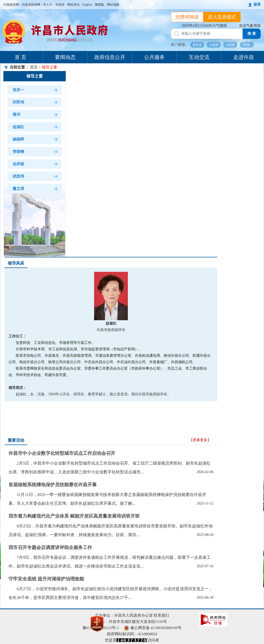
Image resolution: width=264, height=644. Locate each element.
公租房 (214, 45)
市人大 (48, 5)
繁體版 (100, 5)
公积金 (230, 45)
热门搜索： (180, 45)
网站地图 (113, 5)
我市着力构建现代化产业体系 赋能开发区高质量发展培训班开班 (74, 516)
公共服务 (154, 57)
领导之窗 (35, 76)
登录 (257, 5)
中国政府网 (11, 5)
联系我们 (161, 615)
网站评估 (73, 5)
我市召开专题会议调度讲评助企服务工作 (50, 547)
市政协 (60, 5)
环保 (247, 45)
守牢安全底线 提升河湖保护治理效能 (46, 579)
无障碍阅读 (187, 17)
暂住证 (197, 45)
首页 (34, 67)
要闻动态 (65, 57)
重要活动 (16, 440)
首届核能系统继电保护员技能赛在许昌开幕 (53, 485)
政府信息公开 (110, 57)
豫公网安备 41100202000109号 (153, 628)
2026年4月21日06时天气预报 (204, 26)
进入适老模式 (222, 17)
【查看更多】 (200, 440)
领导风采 (16, 263)
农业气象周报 (250, 26)
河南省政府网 (31, 5)
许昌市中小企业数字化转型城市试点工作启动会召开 (62, 453)
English (87, 5)
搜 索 (252, 34)
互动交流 (199, 57)
